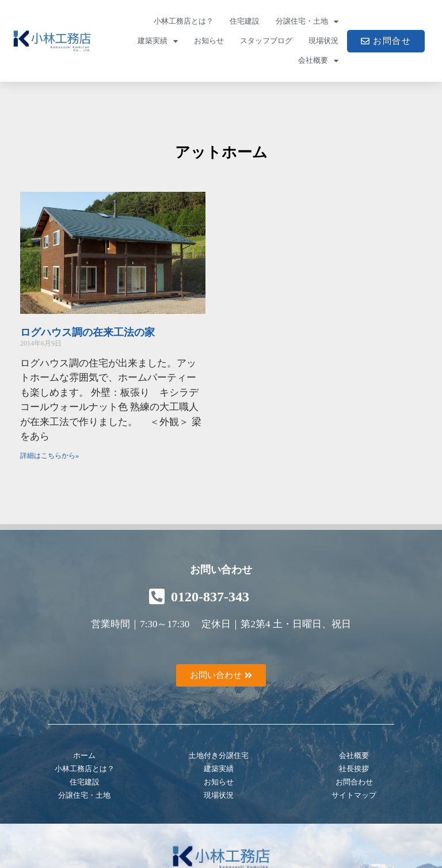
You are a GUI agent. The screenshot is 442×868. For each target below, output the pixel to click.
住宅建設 (245, 21)
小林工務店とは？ (184, 21)
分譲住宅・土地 (307, 22)
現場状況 (323, 41)
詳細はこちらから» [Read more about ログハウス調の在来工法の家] (49, 456)
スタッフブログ (266, 41)
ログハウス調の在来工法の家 (87, 332)
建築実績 (158, 41)
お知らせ (209, 41)
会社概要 (318, 61)
